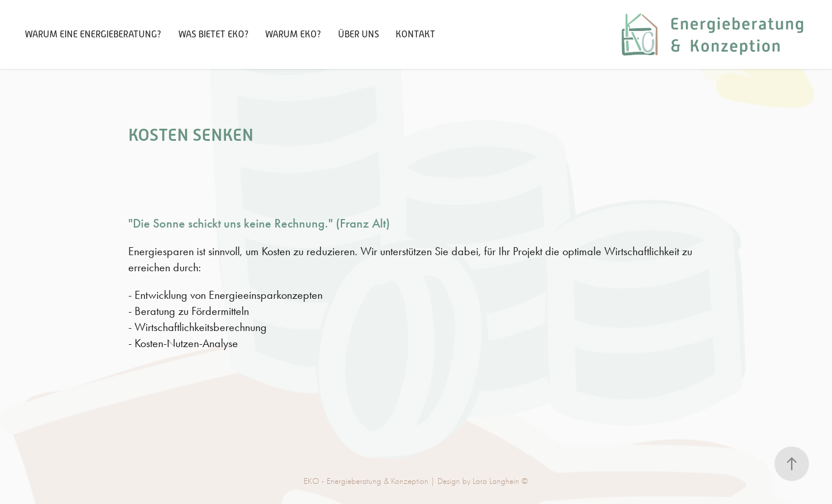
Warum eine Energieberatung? (93, 34)
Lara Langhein (496, 481)
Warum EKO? (293, 34)
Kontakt (415, 34)
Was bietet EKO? (213, 34)
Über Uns (359, 34)
